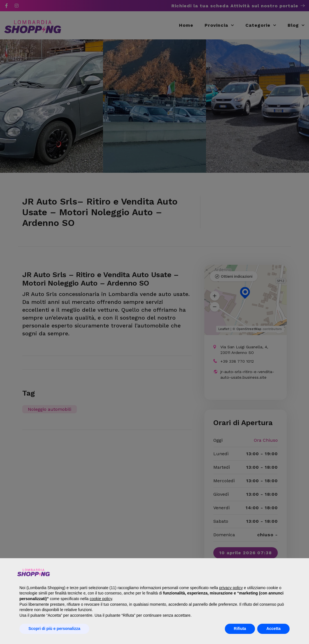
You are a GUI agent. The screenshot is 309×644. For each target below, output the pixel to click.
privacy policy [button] (231, 588)
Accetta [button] (273, 629)
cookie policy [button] (101, 599)
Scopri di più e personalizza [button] (54, 629)
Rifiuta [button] (240, 629)
